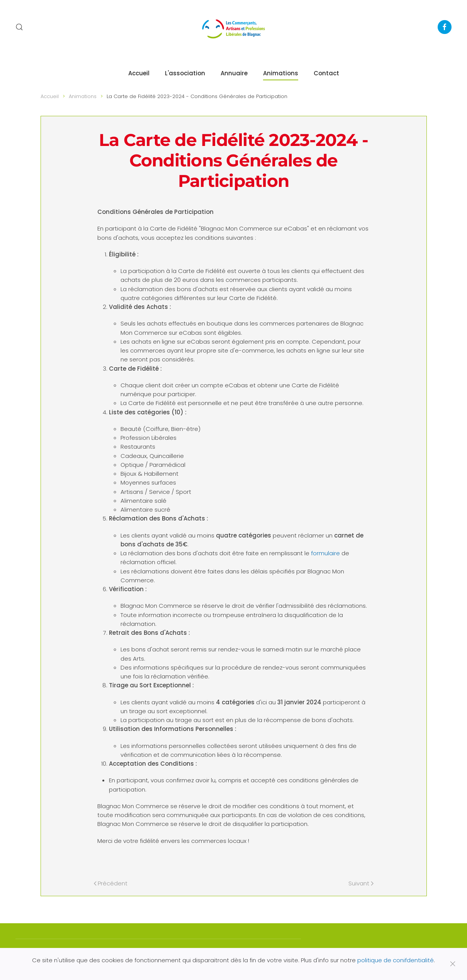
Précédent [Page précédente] (111, 883)
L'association (185, 73)
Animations (281, 73)
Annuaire (234, 73)
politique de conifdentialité (396, 960)
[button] (19, 27)
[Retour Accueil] (234, 27)
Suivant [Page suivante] (361, 883)
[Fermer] (453, 964)
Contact (326, 73)
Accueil (139, 73)
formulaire (325, 553)
